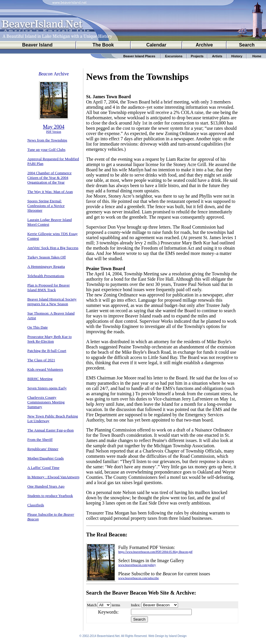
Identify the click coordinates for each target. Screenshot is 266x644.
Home (257, 56)
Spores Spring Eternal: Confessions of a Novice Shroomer (46, 206)
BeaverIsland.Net (108, 637)
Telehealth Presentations (46, 276)
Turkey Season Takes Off (47, 257)
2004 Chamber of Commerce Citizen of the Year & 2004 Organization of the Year (50, 178)
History (237, 56)
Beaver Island (37, 45)
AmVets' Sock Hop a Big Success (53, 248)
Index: (136, 605)
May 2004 (54, 127)
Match (92, 605)
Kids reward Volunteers (45, 369)
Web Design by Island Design (167, 637)
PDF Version (54, 132)
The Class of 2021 (41, 360)
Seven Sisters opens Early (47, 388)
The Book (103, 45)
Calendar (156, 45)
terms (116, 605)
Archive (204, 45)
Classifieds (36, 505)
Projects (197, 56)
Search (247, 45)
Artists (217, 56)
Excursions (174, 56)
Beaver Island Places (139, 56)
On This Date (38, 327)
